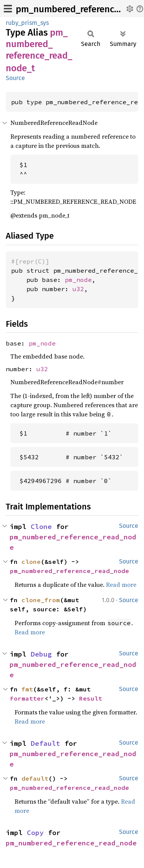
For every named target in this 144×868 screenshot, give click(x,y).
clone (31, 562)
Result (91, 698)
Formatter (27, 698)
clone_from (41, 600)
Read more (121, 585)
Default (46, 743)
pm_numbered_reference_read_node (70, 571)
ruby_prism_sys (27, 23)
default (35, 778)
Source (15, 78)
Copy (35, 833)
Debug (41, 654)
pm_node (78, 280)
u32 (78, 289)
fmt (27, 689)
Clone (41, 527)
